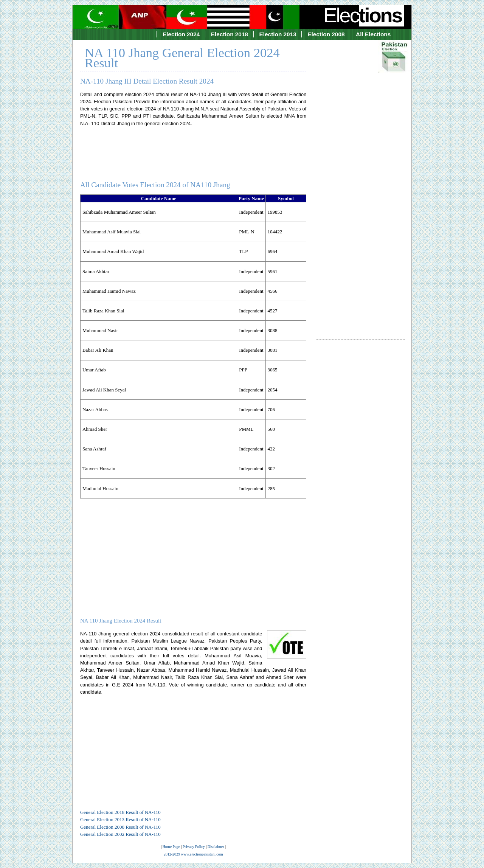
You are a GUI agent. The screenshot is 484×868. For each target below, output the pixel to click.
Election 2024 (181, 34)
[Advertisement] (361, 185)
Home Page (171, 847)
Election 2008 (326, 34)
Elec (364, 15)
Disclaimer (216, 847)
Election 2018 (230, 34)
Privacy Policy (194, 847)
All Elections (373, 34)
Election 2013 (278, 34)
